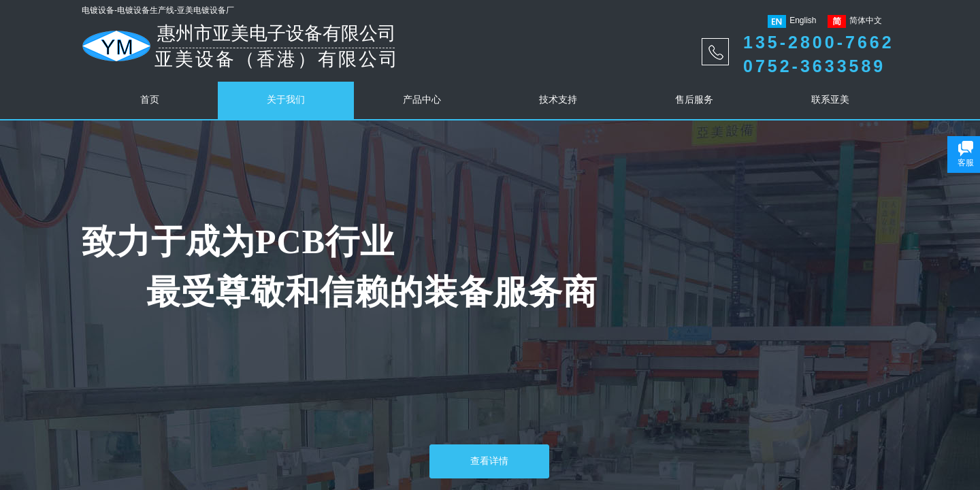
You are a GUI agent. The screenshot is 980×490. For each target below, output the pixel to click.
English (792, 21)
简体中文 (855, 21)
